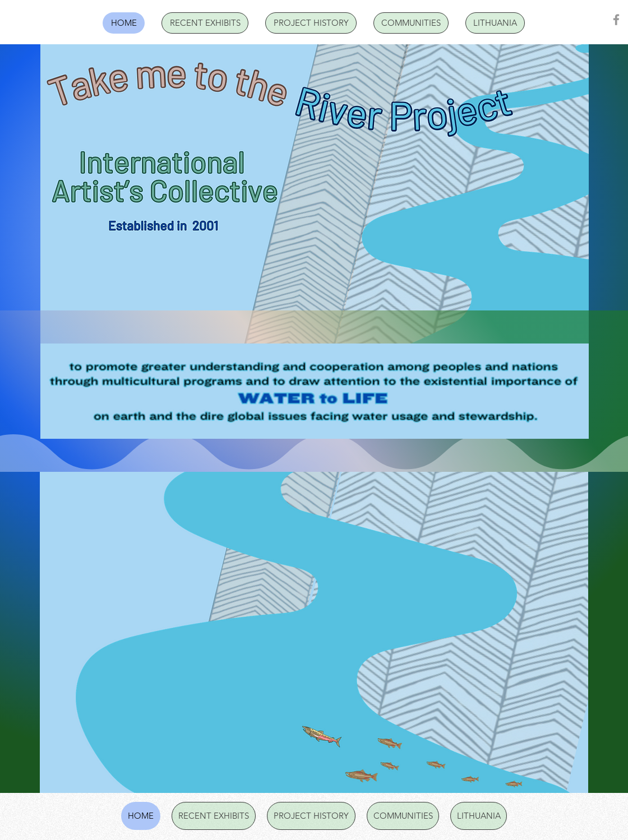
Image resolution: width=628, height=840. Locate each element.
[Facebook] (616, 20)
